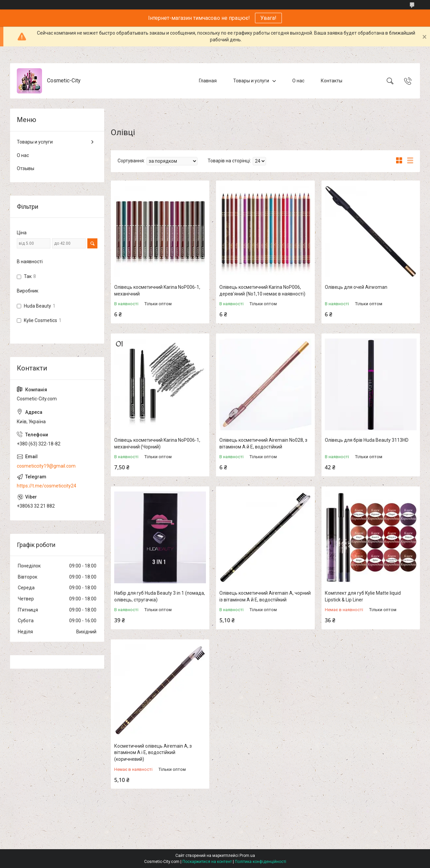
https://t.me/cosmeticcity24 (47, 486)
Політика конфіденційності (261, 862)
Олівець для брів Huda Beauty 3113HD (367, 440)
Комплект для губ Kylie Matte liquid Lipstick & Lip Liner (363, 596)
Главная (208, 81)
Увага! (268, 18)
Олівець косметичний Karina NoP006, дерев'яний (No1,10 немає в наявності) (262, 290)
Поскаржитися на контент (207, 862)
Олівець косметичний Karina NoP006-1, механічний (157, 290)
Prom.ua (247, 856)
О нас (298, 81)
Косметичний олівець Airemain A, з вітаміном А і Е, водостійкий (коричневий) (153, 753)
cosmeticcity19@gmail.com (46, 466)
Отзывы (26, 168)
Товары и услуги (251, 81)
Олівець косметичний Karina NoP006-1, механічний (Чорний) (157, 443)
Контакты (332, 81)
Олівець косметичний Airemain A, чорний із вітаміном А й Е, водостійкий (265, 596)
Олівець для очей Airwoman (356, 287)
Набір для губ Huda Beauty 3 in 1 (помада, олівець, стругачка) (160, 596)
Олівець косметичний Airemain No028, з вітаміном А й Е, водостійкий (263, 443)
